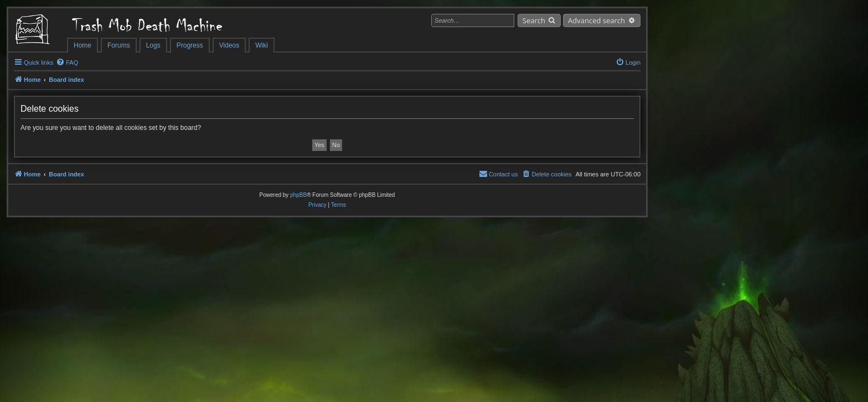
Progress (190, 45)
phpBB (298, 195)
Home (82, 45)
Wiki (262, 45)
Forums (119, 45)
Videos (229, 45)
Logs (153, 45)
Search (534, 20)
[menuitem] (67, 62)
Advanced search (596, 20)
